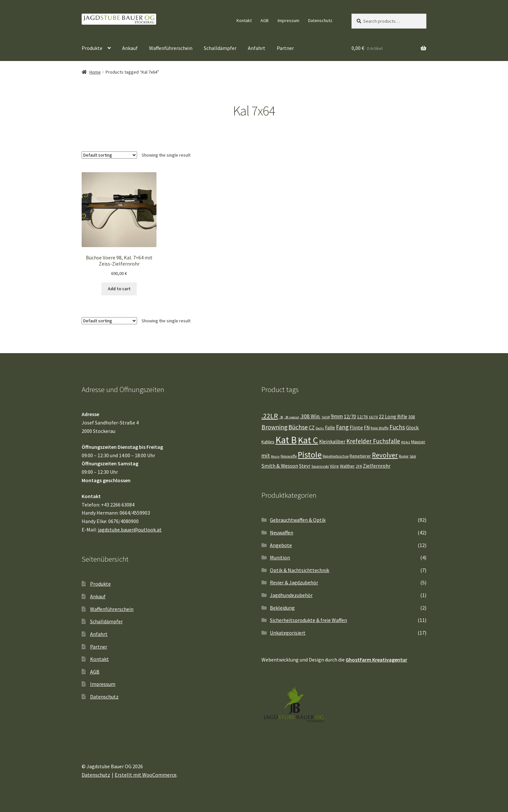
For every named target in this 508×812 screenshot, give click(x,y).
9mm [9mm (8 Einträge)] (337, 416)
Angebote (281, 545)
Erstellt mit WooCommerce (146, 775)
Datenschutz (320, 20)
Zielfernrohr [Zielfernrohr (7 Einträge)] (377, 466)
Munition (280, 557)
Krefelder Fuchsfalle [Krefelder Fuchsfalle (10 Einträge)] (373, 441)
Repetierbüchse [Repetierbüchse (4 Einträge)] (336, 456)
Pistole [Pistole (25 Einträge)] (310, 454)
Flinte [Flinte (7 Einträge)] (356, 427)
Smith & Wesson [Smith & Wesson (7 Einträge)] (280, 466)
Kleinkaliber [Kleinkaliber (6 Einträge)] (332, 442)
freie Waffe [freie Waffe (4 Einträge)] (380, 428)
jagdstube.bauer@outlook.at (130, 530)
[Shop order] (109, 155)
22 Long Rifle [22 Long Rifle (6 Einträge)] (393, 417)
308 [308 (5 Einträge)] (412, 417)
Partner (285, 48)
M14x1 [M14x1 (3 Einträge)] (406, 442)
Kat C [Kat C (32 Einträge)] (308, 440)
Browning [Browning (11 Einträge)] (274, 427)
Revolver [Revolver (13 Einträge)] (385, 455)
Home (95, 72)
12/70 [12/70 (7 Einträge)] (350, 416)
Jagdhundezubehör (291, 595)
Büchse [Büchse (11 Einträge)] (298, 427)
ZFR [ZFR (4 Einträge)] (359, 466)
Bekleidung (282, 608)
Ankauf (130, 48)
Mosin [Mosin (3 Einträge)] (275, 456)
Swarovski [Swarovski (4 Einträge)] (320, 466)
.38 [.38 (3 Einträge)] (281, 417)
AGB (265, 20)
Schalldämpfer (220, 48)
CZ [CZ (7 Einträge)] (312, 427)
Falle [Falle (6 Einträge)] (330, 428)
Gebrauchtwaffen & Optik (298, 520)
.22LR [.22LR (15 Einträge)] (270, 416)
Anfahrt (257, 48)
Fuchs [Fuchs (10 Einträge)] (397, 427)
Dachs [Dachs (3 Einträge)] (320, 428)
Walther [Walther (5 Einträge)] (347, 466)
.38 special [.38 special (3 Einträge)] (292, 417)
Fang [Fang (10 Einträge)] (342, 427)
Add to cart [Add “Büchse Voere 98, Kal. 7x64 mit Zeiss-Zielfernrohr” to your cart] (119, 289)
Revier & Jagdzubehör (294, 582)
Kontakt (244, 20)
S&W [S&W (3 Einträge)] (413, 456)
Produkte (92, 48)
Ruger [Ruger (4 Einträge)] (404, 456)
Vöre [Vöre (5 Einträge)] (334, 466)
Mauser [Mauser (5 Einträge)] (418, 442)
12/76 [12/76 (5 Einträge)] (362, 417)
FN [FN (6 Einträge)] (367, 428)
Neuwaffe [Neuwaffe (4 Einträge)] (289, 456)
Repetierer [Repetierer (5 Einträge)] (360, 456)
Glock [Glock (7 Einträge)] (412, 427)
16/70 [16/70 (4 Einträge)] (373, 417)
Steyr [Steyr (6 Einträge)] (305, 466)
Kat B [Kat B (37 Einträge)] (286, 440)
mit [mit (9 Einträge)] (266, 455)
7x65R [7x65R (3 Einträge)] (326, 417)
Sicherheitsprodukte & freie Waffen (308, 620)
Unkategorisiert (288, 633)
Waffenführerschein (171, 48)
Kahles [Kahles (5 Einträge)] (268, 442)
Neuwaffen (282, 532)
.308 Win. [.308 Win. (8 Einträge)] (310, 416)
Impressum (289, 20)
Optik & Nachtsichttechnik (300, 570)
